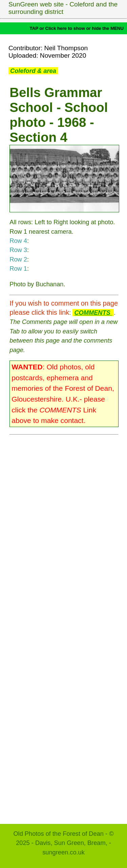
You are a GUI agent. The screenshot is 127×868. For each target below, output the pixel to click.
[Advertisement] (64, 626)
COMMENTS (93, 313)
